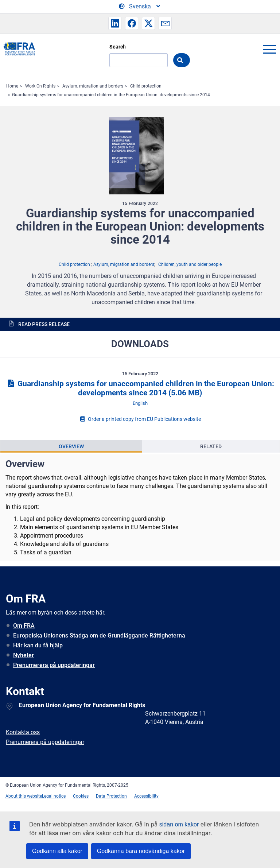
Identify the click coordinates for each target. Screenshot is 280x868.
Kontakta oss (23, 732)
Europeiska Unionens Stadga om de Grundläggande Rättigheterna (99, 635)
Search (118, 47)
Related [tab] (211, 446)
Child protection (146, 86)
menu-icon (269, 49)
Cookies (81, 796)
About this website (24, 796)
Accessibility (146, 796)
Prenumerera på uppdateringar (54, 665)
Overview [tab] (71, 446)
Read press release (44, 324)
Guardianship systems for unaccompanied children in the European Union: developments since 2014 (111, 95)
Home (12, 86)
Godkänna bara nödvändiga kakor (141, 851)
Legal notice (54, 796)
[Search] (139, 60)
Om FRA (24, 626)
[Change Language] (140, 7)
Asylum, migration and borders (93, 86)
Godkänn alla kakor (57, 851)
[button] (115, 23)
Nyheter (24, 655)
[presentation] (71, 446)
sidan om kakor (179, 824)
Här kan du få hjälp (38, 645)
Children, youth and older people (190, 264)
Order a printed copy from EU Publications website (140, 419)
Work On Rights (40, 86)
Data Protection (111, 796)
